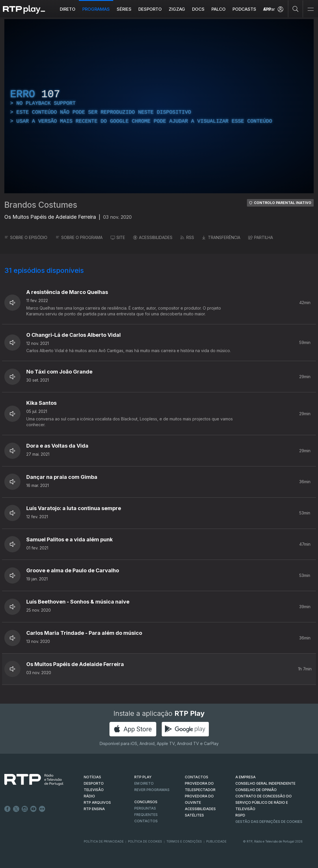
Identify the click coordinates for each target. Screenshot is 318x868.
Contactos (146, 821)
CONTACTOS (197, 777)
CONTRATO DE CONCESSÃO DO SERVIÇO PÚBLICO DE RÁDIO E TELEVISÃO (264, 802)
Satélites (194, 815)
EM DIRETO (144, 783)
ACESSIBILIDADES (153, 237)
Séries (124, 9)
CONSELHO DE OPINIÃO (256, 790)
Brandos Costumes (41, 205)
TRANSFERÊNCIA (221, 237)
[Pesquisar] (296, 9)
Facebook (8, 809)
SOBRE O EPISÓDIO (26, 237)
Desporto (150, 9)
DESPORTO (94, 783)
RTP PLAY (143, 777)
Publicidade (216, 841)
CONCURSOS (146, 802)
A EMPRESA (246, 777)
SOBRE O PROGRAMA (79, 237)
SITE (118, 237)
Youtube (34, 809)
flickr (42, 809)
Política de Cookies (145, 841)
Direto (68, 9)
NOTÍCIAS (92, 777)
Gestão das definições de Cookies (269, 822)
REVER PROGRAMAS (152, 790)
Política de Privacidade (104, 841)
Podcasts (244, 9)
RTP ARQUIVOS (97, 802)
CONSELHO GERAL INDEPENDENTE (265, 783)
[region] (159, 106)
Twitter (16, 809)
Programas (96, 9)
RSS (187, 237)
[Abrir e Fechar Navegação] (310, 9)
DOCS (198, 9)
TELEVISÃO (94, 790)
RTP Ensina (94, 809)
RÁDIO (89, 796)
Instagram (25, 809)
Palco (218, 9)
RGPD (240, 815)
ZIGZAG (177, 9)
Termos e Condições (184, 841)
